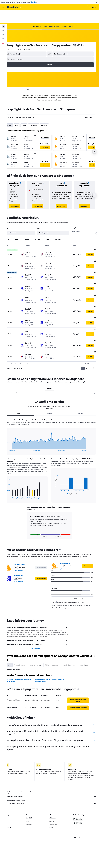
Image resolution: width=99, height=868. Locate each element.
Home (11, 76)
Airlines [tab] (53, 387)
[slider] (97, 220)
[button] (97, 2)
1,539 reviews (25, 546)
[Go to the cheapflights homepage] (14, 7)
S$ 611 (84, 32)
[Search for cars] (3, 21)
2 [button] (87, 342)
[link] (20, 193)
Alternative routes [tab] (26, 641)
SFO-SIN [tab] (53, 362)
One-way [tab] (51, 112)
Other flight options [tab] (75, 641)
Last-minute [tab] (40, 112)
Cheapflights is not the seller (54, 777)
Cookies (33, 2)
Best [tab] (23, 112)
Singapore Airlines (26, 541)
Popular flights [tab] (17, 645)
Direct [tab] (31, 112)
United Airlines (25, 552)
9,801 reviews (25, 557)
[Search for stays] (3, 17)
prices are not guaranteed (49, 771)
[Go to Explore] (3, 25)
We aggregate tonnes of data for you (54, 780)
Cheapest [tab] (15, 112)
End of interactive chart (12, 423)
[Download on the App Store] (80, 804)
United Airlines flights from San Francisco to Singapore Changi (24, 656)
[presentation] (90, 32)
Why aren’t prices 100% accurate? (54, 784)
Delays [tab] (82, 387)
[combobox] (16, 36)
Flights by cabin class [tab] (58, 641)
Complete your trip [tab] (42, 641)
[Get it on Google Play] (80, 799)
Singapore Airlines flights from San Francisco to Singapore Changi (50, 656)
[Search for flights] (3, 13)
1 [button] (83, 342)
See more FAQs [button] (40, 624)
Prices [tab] (24, 387)
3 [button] (91, 342)
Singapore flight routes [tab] (32, 645)
